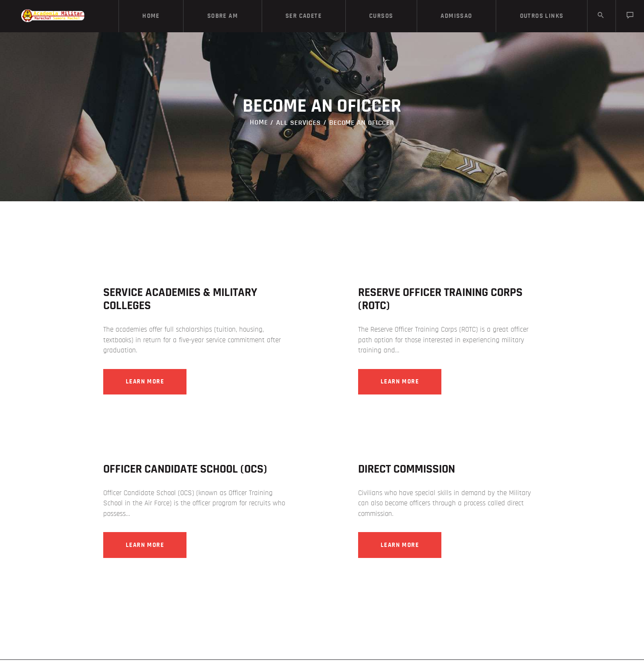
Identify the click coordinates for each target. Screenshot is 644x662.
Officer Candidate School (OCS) (185, 470)
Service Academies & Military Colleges (180, 299)
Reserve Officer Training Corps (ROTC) (440, 299)
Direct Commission (407, 470)
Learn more (148, 382)
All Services (298, 123)
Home (259, 123)
